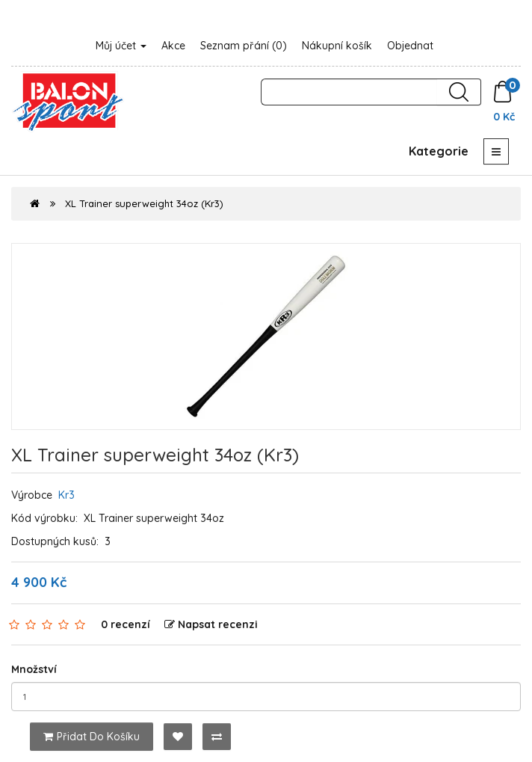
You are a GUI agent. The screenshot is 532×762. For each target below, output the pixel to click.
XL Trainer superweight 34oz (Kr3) (144, 203)
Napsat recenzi (211, 624)
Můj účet (121, 46)
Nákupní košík (337, 46)
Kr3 (66, 495)
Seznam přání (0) (244, 46)
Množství (34, 669)
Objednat (410, 46)
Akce (173, 46)
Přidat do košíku (92, 737)
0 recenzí (126, 624)
